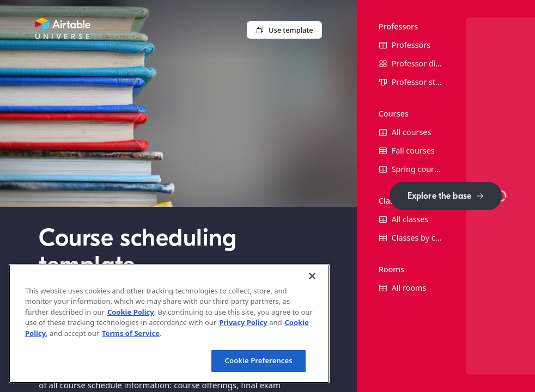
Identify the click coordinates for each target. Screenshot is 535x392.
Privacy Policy (243, 322)
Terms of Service (131, 333)
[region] (169, 324)
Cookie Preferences (259, 360)
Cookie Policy (131, 312)
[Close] (312, 276)
